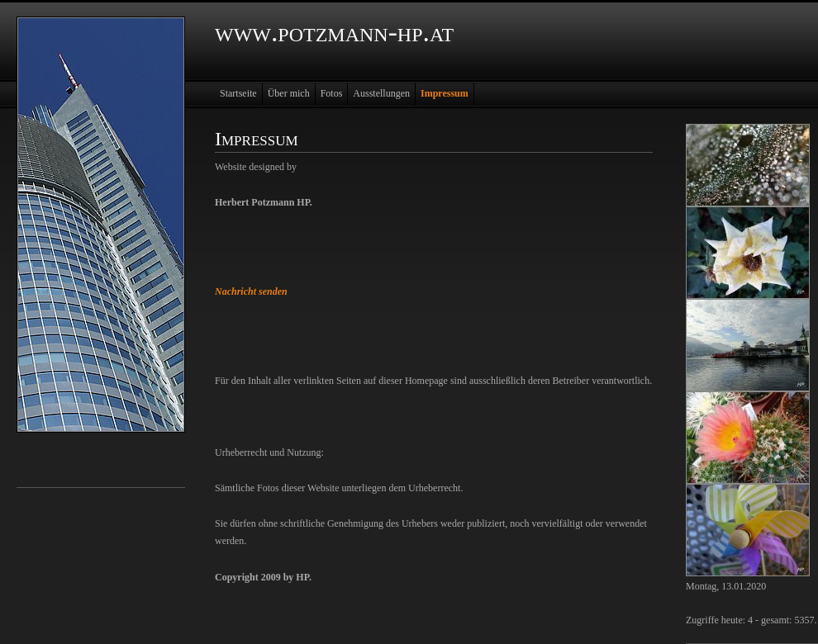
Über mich (289, 93)
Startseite (238, 93)
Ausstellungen (381, 93)
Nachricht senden (251, 291)
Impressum (445, 93)
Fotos (332, 93)
